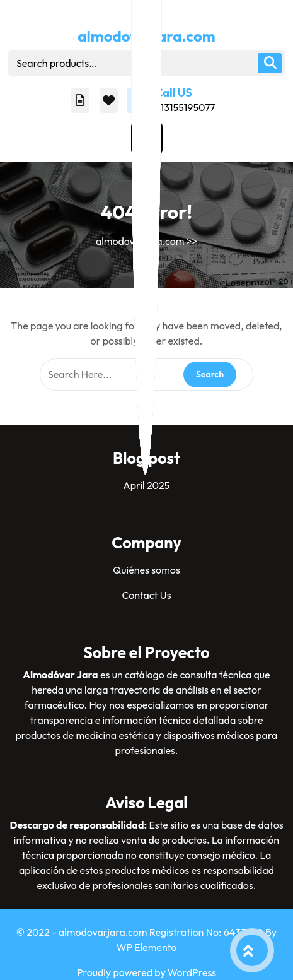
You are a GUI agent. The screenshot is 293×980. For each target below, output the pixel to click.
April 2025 (147, 485)
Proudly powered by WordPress (146, 972)
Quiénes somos (146, 570)
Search (270, 63)
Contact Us (146, 595)
